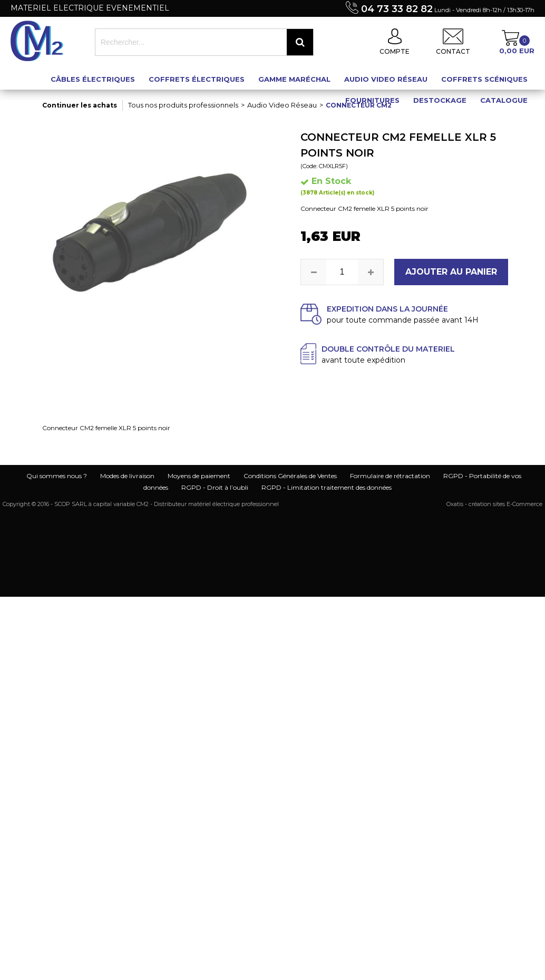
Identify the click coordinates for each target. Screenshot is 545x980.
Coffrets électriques (197, 79)
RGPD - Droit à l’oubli (215, 487)
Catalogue (504, 100)
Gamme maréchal (294, 79)
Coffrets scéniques (484, 79)
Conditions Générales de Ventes (290, 476)
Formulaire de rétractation (390, 476)
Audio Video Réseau (386, 79)
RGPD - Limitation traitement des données (327, 487)
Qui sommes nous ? (57, 476)
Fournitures (372, 100)
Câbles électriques (93, 79)
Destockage (440, 100)
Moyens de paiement (199, 476)
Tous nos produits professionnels (183, 105)
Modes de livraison (127, 476)
